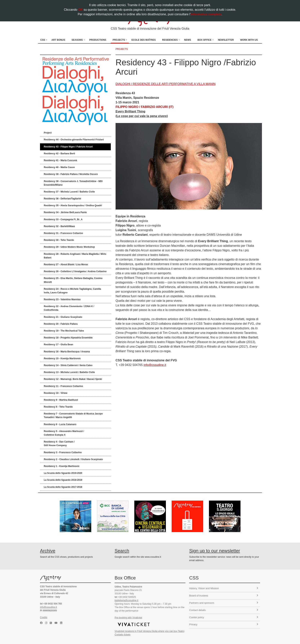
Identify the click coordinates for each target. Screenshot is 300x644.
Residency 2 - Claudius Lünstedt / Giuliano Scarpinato (73, 459)
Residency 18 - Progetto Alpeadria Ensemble (68, 338)
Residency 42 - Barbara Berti (59, 154)
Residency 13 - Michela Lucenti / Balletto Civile (69, 372)
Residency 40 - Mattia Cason (59, 167)
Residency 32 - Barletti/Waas (59, 226)
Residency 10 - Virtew (56, 393)
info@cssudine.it (155, 365)
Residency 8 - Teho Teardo (58, 407)
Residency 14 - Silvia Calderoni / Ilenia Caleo (68, 365)
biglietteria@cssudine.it (126, 600)
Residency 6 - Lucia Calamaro (60, 424)
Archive (48, 551)
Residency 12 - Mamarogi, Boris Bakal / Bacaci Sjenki (73, 379)
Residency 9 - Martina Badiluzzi (61, 400)
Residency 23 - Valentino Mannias (62, 299)
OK (80, 10)
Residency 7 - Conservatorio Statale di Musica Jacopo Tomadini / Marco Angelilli (73, 415)
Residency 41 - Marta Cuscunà (60, 160)
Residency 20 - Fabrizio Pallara (61, 324)
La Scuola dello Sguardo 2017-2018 (63, 487)
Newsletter (226, 40)
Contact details (224, 610)
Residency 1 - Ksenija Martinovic (62, 466)
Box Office (204, 40)
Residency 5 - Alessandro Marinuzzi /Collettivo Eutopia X (64, 433)
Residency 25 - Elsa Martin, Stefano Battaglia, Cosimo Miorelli (73, 280)
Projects (119, 40)
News (187, 40)
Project (48, 133)
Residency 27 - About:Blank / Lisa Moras (66, 265)
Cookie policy (224, 617)
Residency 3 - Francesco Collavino (63, 452)
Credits (44, 617)
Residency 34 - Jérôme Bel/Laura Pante (65, 212)
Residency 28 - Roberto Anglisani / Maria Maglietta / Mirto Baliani (75, 256)
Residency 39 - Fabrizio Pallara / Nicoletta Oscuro (71, 174)
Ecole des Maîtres (144, 40)
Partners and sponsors (224, 603)
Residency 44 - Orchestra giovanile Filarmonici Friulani (74, 140)
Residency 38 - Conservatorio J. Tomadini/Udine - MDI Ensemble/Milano (73, 183)
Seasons (77, 40)
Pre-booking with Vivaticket (128, 618)
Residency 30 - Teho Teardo (59, 240)
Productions (98, 40)
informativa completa (206, 14)
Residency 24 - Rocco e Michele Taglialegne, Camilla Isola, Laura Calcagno (72, 291)
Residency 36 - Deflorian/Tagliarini (62, 199)
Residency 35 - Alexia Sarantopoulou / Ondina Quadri (73, 205)
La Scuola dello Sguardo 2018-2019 (63, 480)
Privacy (224, 624)
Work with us (249, 40)
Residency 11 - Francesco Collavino (63, 386)
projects (122, 49)
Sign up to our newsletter (215, 551)
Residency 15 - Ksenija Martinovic (62, 358)
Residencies (170, 40)
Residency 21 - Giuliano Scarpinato (63, 317)
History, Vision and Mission (224, 588)
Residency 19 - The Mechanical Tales (64, 331)
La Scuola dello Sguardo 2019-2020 (63, 473)
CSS (43, 40)
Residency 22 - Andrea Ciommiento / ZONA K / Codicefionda (69, 308)
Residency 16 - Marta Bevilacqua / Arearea (67, 352)
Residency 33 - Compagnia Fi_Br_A (63, 219)
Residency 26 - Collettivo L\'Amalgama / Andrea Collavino (75, 271)
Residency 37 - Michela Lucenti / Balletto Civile (69, 192)
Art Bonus (58, 40)
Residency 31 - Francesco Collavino (63, 233)
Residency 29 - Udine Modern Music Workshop (69, 247)
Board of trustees (224, 596)
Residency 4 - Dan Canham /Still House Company (59, 444)
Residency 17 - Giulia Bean (58, 345)
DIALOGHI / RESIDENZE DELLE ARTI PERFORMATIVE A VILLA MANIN (165, 84)
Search (122, 551)
